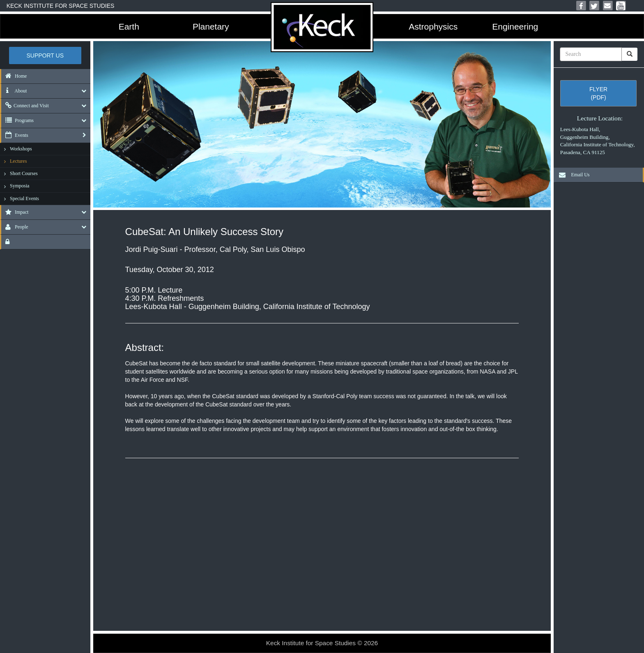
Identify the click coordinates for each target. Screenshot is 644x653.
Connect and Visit (25, 106)
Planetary (211, 27)
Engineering (515, 27)
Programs (17, 120)
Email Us (572, 175)
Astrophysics (433, 27)
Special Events (24, 198)
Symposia (20, 186)
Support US (45, 55)
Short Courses (24, 173)
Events (15, 135)
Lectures (18, 161)
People (15, 227)
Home (14, 76)
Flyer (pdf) (598, 93)
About (14, 91)
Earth (129, 27)
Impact (15, 212)
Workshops (21, 149)
